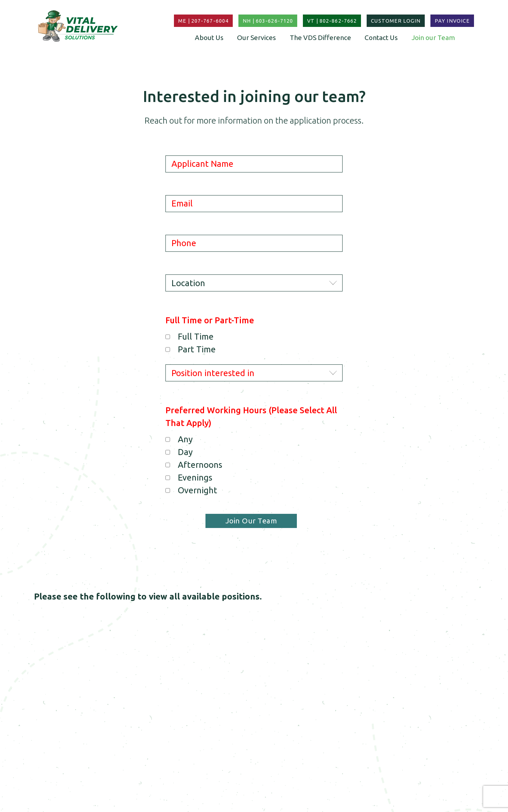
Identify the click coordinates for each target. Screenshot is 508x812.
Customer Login (396, 21)
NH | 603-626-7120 (268, 21)
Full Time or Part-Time (210, 320)
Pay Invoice (452, 21)
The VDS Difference (320, 38)
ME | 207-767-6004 (203, 21)
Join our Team (433, 38)
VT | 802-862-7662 (332, 21)
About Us (209, 38)
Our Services (256, 38)
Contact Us (381, 38)
